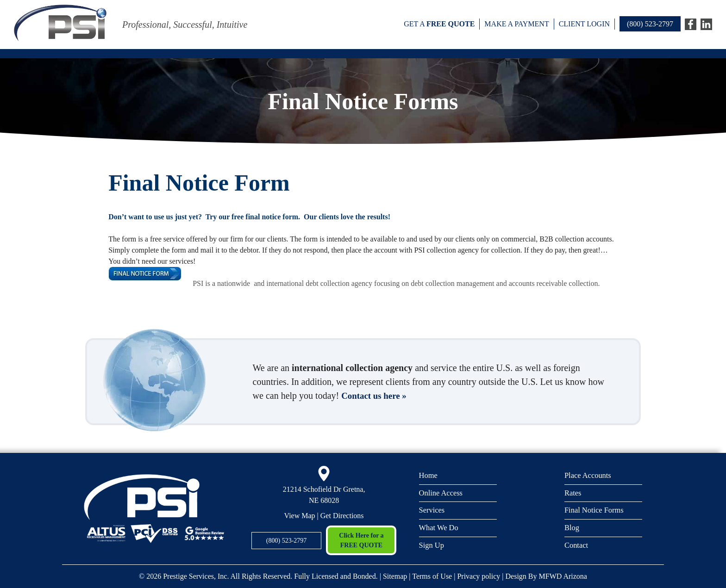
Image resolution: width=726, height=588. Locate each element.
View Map (300, 516)
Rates (573, 493)
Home (429, 475)
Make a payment (516, 24)
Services (432, 511)
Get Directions (342, 516)
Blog (572, 529)
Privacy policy (479, 576)
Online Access (442, 493)
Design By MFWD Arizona (546, 576)
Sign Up (432, 546)
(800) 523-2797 (650, 24)
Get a (439, 24)
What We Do (439, 529)
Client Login (584, 24)
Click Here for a (361, 541)
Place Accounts (588, 475)
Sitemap (395, 576)
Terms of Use (432, 576)
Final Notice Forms (595, 511)
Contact (577, 546)
